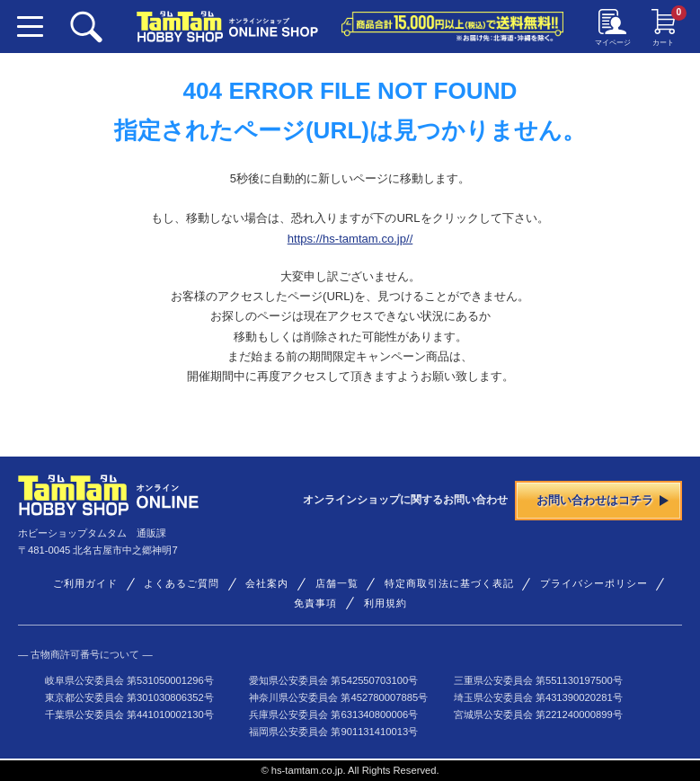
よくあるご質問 (182, 583)
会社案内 (267, 583)
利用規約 (385, 603)
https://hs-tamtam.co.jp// (350, 239)
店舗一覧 (337, 583)
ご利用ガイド (85, 583)
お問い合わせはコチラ (603, 500)
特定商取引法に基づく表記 (449, 583)
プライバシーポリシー (594, 583)
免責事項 (315, 603)
